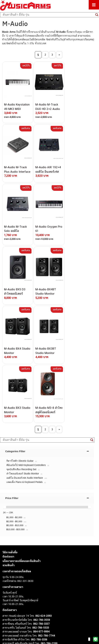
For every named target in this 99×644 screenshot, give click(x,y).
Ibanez (6, 623)
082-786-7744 (47, 517)
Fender (6, 615)
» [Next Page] (59, 55)
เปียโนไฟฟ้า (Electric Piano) (18, 596)
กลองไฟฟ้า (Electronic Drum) (18, 604)
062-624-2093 (43, 497)
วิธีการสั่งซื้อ (10, 434)
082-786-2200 (49, 525)
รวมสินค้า (9, 447)
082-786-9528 (33, 532)
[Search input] (48, 15)
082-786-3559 (42, 501)
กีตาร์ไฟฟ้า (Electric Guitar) (17, 585)
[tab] (47, 333)
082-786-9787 (41, 537)
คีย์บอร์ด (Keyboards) (14, 592)
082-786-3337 (41, 505)
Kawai (6, 627)
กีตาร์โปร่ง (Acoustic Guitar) (18, 589)
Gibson (6, 619)
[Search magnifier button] (92, 321)
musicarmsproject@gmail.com (27, 579)
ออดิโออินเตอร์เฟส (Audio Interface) (22, 608)
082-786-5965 (49, 544)
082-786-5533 (41, 509)
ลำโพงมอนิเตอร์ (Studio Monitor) (20, 612)
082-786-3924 (31, 529)
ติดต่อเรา (8, 438)
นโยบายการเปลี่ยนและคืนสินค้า (22, 442)
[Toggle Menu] (94, 5)
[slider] (5, 389)
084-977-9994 (41, 513)
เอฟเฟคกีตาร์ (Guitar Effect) (18, 600)
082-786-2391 (48, 548)
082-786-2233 (52, 540)
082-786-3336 (39, 521)
